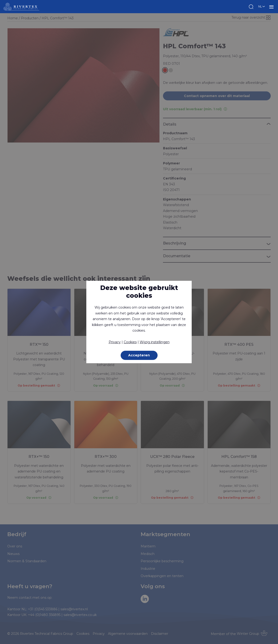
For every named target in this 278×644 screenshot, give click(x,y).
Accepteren (139, 355)
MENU (271, 7)
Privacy (115, 342)
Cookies (130, 342)
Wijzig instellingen (155, 342)
